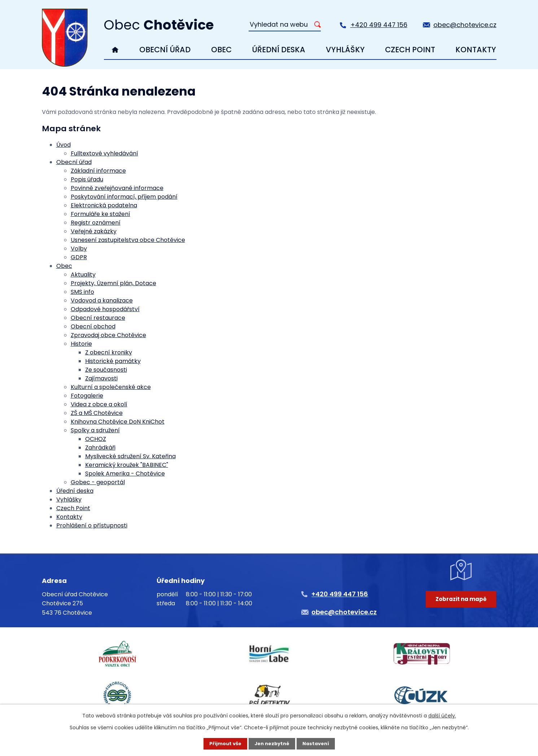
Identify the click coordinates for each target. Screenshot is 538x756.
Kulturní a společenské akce (111, 387)
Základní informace (98, 171)
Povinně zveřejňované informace (117, 188)
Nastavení (318, 743)
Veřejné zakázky (94, 231)
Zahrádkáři (100, 448)
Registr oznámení (96, 223)
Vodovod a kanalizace (102, 300)
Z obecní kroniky (109, 352)
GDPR (79, 257)
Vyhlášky (345, 50)
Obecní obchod (93, 326)
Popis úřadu (87, 179)
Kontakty (476, 50)
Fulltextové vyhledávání (104, 153)
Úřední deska (279, 50)
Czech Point (410, 50)
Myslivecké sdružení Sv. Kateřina (130, 456)
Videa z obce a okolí (99, 404)
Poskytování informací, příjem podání (124, 197)
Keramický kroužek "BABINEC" (127, 465)
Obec (221, 50)
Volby (79, 249)
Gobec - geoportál (98, 482)
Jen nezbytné (272, 743)
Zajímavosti (101, 378)
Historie (81, 344)
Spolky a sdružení (95, 430)
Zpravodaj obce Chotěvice (108, 335)
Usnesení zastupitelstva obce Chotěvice (128, 240)
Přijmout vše (223, 743)
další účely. (442, 715)
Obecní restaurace (98, 318)
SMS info (82, 292)
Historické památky (113, 361)
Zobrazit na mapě (459, 613)
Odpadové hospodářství (105, 309)
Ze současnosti (106, 370)
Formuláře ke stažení (100, 214)
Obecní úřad (165, 50)
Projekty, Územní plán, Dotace (113, 283)
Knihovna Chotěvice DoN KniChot (118, 422)
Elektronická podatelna (104, 205)
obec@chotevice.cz (465, 25)
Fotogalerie (87, 396)
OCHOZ (96, 439)
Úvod (115, 50)
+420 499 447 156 (379, 25)
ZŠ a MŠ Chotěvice (97, 413)
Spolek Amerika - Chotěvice (125, 474)
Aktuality (83, 275)
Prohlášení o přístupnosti (92, 525)
